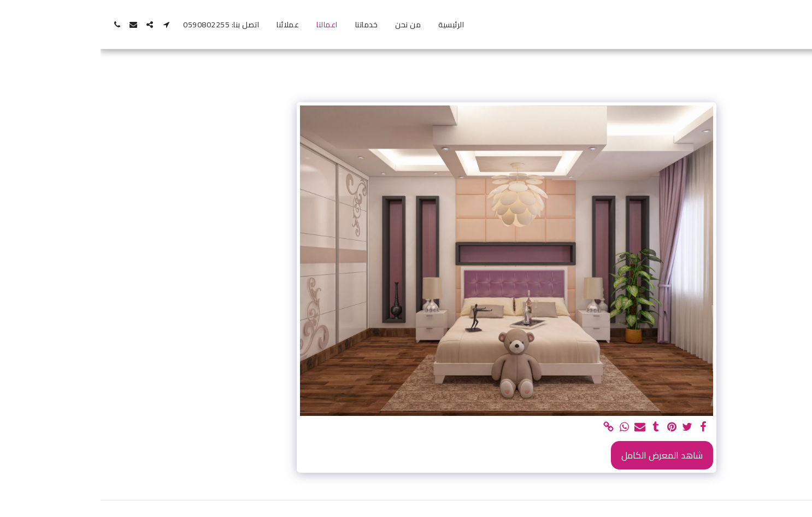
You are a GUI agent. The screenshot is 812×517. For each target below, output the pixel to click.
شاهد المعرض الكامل (561, 455)
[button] (66, 25)
